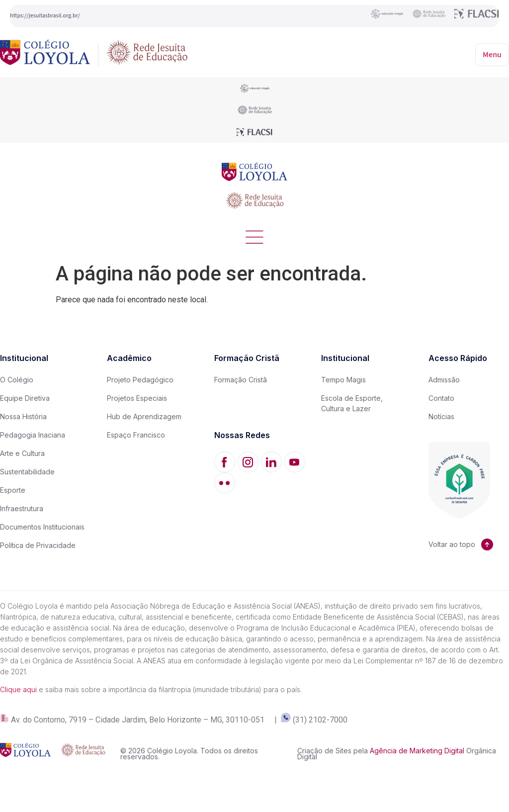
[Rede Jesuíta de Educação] (147, 54)
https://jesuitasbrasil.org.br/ (45, 16)
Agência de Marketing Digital (417, 751)
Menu (492, 55)
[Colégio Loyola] (45, 54)
